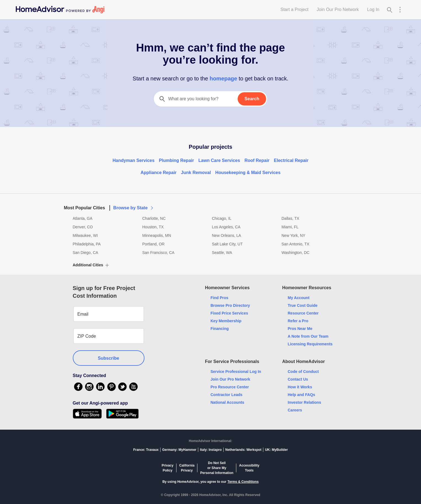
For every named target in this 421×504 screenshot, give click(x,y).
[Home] (60, 10)
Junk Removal (196, 173)
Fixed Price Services (229, 313)
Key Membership (226, 321)
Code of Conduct (303, 372)
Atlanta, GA (83, 218)
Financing (220, 329)
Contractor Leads (227, 395)
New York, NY (293, 235)
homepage (223, 78)
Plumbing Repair (176, 160)
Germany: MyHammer (179, 450)
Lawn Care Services (219, 160)
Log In (373, 10)
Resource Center (303, 313)
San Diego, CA (86, 253)
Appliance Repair (159, 173)
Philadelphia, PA (87, 244)
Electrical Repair (291, 160)
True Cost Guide (303, 305)
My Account (299, 298)
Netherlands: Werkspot (243, 450)
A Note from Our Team (308, 336)
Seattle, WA (222, 253)
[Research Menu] (400, 10)
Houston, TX (153, 227)
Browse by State (134, 208)
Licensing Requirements (310, 344)
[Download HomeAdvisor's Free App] (89, 414)
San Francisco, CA (158, 253)
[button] (211, 205)
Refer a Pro (298, 321)
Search (252, 99)
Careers (295, 410)
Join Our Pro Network (338, 10)
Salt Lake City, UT (227, 244)
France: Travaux (146, 450)
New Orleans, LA (227, 235)
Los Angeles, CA (226, 227)
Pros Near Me (300, 329)
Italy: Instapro (211, 450)
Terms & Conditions (243, 482)
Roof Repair (257, 160)
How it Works (300, 387)
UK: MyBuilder (276, 450)
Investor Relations (305, 402)
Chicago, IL (222, 218)
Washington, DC (295, 253)
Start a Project (294, 10)
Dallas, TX (290, 218)
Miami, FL (290, 227)
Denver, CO (83, 227)
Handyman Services (133, 160)
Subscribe (108, 358)
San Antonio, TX (295, 244)
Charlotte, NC (154, 218)
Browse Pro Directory (230, 305)
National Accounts (227, 402)
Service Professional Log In (236, 372)
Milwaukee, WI (85, 235)
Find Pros (220, 298)
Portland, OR (153, 244)
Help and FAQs (302, 395)
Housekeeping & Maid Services (248, 173)
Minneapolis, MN (157, 235)
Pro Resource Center (230, 387)
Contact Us (298, 379)
